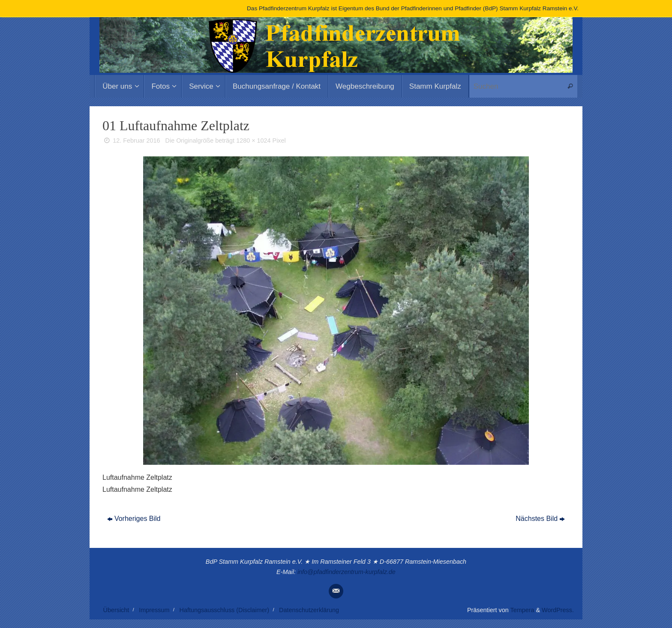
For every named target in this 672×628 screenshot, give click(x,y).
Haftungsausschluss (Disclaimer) (225, 610)
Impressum (154, 610)
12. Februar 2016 (136, 141)
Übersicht (116, 610)
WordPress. (558, 610)
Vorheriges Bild (134, 519)
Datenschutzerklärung (309, 610)
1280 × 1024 (253, 141)
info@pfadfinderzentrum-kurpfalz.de (346, 572)
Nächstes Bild (540, 519)
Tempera (522, 610)
